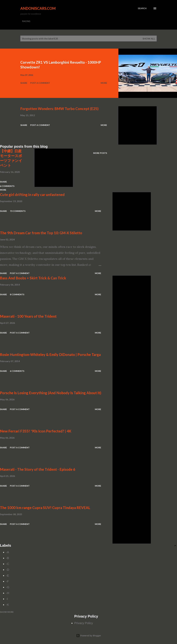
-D (8, 570)
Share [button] (24, 83)
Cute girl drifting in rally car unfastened (32, 195)
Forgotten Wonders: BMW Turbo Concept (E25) (59, 109)
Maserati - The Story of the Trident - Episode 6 (38, 469)
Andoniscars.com (38, 8)
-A (7, 552)
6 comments (17, 371)
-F (7, 581)
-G (8, 587)
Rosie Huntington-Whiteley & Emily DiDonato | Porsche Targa (50, 355)
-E (7, 576)
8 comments (17, 294)
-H (8, 593)
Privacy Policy (84, 623)
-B (7, 558)
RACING (26, 21)
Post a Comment (40, 83)
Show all (149, 38)
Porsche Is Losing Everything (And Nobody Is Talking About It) (51, 393)
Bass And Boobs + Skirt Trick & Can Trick (33, 278)
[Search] (142, 8)
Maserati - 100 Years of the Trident (28, 316)
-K (7, 605)
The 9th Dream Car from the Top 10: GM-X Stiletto (41, 233)
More (104, 83)
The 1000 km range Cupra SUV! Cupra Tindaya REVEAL (45, 508)
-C (8, 564)
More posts (100, 153)
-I (7, 599)
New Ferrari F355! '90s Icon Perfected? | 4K (36, 431)
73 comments (18, 211)
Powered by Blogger (89, 636)
